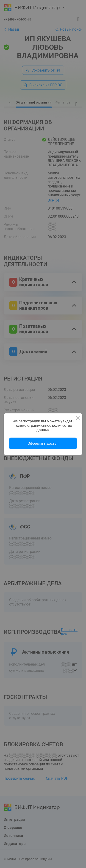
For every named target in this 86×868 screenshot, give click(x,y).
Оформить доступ (43, 443)
